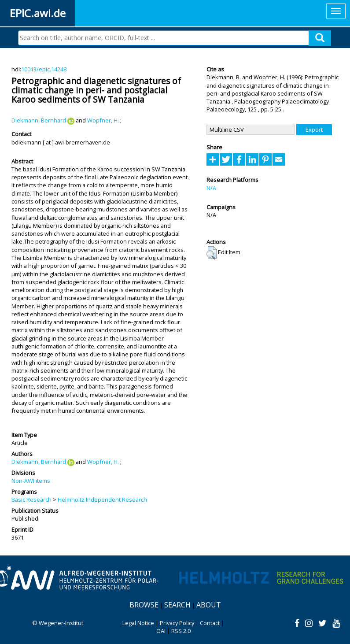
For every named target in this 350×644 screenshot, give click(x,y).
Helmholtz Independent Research (102, 500)
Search (177, 605)
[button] (212, 253)
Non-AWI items (31, 481)
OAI (161, 631)
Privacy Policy (177, 623)
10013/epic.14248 (44, 69)
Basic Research (31, 500)
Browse (144, 605)
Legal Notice (138, 623)
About (209, 605)
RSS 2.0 (181, 631)
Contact (210, 623)
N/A (211, 188)
